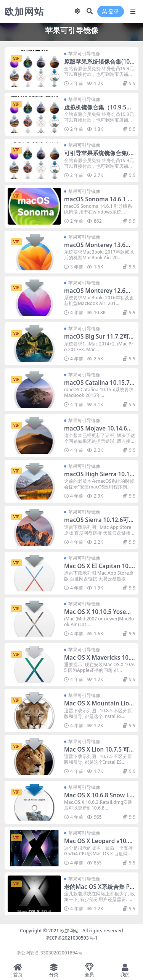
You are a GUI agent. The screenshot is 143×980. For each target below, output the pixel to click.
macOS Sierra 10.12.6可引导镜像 (99, 523)
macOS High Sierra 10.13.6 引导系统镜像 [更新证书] (99, 477)
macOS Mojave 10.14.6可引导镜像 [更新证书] (98, 432)
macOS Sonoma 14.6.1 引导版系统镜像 (99, 202)
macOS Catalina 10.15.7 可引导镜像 (97, 386)
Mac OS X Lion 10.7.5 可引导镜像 (99, 753)
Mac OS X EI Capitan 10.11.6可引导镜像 (99, 569)
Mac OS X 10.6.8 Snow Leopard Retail (98, 798)
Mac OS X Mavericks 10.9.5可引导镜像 (100, 661)
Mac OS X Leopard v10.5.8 (98, 844)
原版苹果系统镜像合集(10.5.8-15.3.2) (98, 65)
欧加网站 (69, 931)
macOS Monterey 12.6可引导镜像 (98, 294)
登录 (111, 12)
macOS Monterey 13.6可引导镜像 (98, 248)
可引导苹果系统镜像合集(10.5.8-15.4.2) (98, 156)
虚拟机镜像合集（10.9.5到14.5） (100, 111)
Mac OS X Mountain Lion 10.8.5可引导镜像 (98, 707)
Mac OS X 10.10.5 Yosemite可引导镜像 (99, 615)
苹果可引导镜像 (84, 54)
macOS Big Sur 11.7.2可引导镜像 (99, 340)
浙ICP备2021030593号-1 (71, 938)
